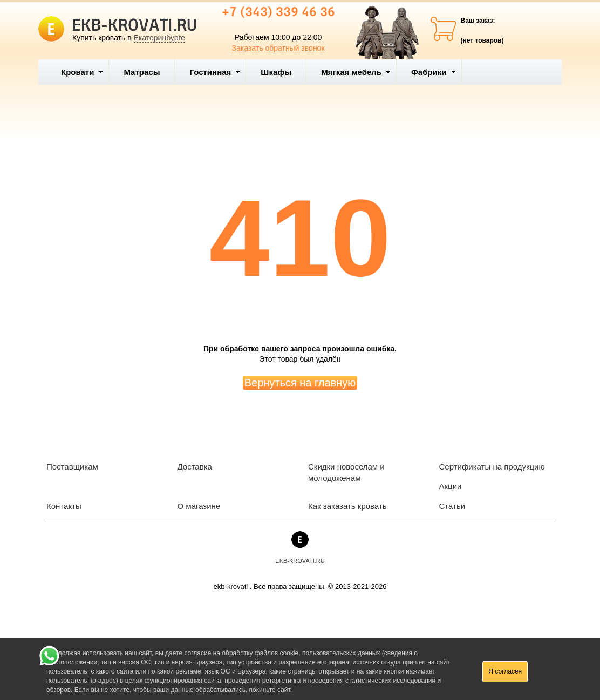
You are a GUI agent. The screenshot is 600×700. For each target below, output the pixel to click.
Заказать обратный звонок (278, 48)
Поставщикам (72, 467)
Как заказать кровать (347, 506)
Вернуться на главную (300, 383)
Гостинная (215, 72)
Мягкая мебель (356, 72)
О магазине (199, 506)
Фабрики (434, 72)
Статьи (452, 506)
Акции (451, 486)
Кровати (82, 72)
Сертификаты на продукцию (492, 467)
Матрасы (142, 72)
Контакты (64, 506)
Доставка (195, 467)
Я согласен (505, 671)
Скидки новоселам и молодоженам (346, 472)
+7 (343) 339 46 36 (278, 13)
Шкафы (276, 72)
